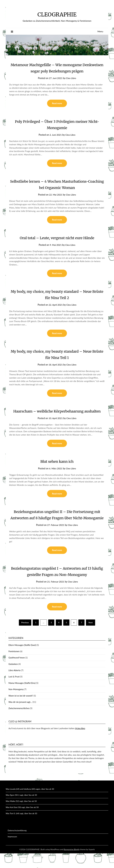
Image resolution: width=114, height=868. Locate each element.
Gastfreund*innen (17, 672)
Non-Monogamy (16, 704)
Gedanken (13, 679)
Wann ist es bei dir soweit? (21, 710)
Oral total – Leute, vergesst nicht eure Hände (57, 238)
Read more (57, 103)
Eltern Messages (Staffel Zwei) (22, 660)
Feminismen (14, 666)
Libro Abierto (15, 685)
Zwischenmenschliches (19, 723)
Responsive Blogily (72, 864)
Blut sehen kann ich (57, 469)
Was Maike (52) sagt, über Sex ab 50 (21, 816)
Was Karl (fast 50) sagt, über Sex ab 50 (22, 822)
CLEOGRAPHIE (57, 14)
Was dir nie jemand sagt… (20, 717)
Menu (100, 31)
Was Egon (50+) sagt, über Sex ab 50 (21, 810)
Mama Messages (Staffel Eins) (22, 698)
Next (91, 637)
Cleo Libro (71, 78)
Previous (25, 637)
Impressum (12, 851)
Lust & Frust (14, 691)
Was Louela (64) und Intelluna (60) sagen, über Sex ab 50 (30, 804)
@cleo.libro (80, 743)
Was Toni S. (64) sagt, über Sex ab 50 (21, 828)
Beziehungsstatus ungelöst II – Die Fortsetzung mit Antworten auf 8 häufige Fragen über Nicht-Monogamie (57, 526)
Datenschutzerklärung (17, 845)
